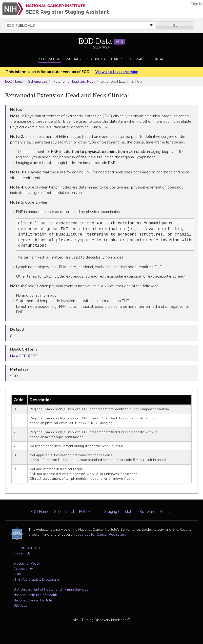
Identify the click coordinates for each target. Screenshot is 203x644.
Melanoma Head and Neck (74, 81)
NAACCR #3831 (25, 358)
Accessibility (23, 571)
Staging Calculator (104, 59)
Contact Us (22, 556)
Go (175, 25)
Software (137, 59)
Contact (159, 59)
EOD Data (101, 42)
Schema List (49, 59)
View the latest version (117, 72)
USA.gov (20, 608)
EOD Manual (89, 514)
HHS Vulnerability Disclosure (36, 582)
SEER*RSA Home (27, 550)
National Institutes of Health (35, 597)
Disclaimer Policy (27, 566)
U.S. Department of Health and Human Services (51, 592)
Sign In (196, 4)
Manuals (73, 59)
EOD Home (14, 81)
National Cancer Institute (33, 603)
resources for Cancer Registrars (100, 537)
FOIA (17, 576)
